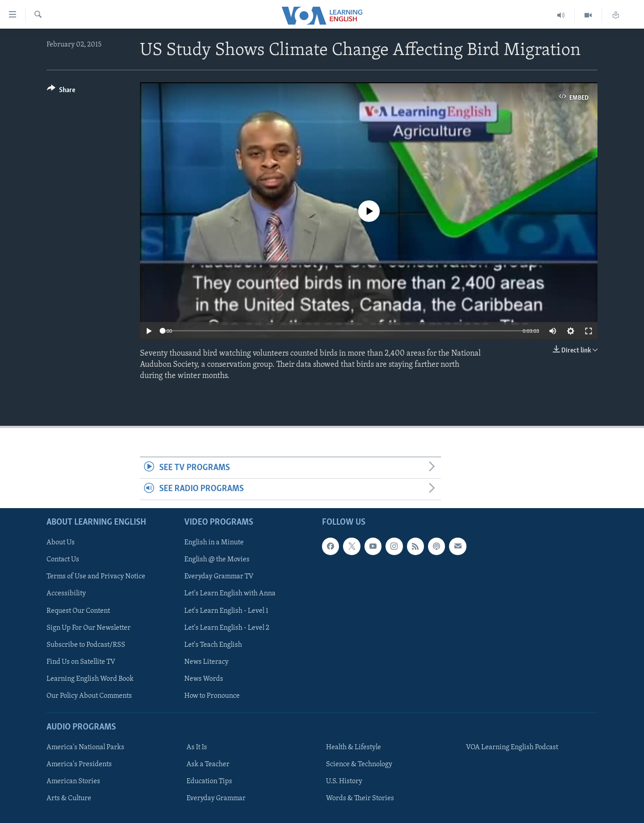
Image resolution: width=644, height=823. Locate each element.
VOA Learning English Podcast (512, 747)
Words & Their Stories (360, 798)
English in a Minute (214, 543)
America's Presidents (79, 764)
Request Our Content (78, 611)
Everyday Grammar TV (219, 577)
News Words (204, 679)
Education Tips (209, 781)
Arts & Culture (69, 798)
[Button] (61, 91)
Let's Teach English (213, 645)
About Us (61, 543)
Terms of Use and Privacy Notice (96, 577)
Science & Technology (359, 764)
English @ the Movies (217, 560)
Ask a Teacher (208, 764)
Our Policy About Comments (89, 696)
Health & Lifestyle (354, 747)
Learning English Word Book (90, 679)
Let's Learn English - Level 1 (226, 611)
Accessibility (66, 594)
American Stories (73, 781)
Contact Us (63, 560)
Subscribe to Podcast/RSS (86, 645)
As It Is (197, 747)
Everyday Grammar (216, 798)
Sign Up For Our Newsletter (89, 628)
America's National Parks (85, 747)
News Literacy (206, 662)
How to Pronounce (212, 696)
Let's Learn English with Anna (230, 594)
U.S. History (344, 781)
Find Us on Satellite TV (81, 662)
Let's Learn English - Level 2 (227, 628)
